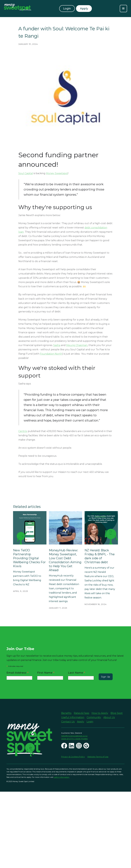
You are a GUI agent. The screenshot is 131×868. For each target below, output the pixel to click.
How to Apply (100, 713)
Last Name (77, 673)
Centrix (23, 431)
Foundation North (51, 354)
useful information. (62, 777)
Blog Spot (117, 713)
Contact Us (68, 722)
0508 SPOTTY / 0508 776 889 (74, 739)
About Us (109, 717)
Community (94, 717)
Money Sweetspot (57, 173)
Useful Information (73, 717)
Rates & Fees (81, 713)
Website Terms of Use (98, 757)
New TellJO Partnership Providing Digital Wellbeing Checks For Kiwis (29, 558)
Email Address (18, 673)
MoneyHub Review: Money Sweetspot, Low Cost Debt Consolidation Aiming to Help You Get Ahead (65, 560)
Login (67, 9)
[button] (123, 9)
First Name (46, 673)
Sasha (57, 345)
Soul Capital (26, 173)
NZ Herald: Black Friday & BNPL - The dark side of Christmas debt (100, 556)
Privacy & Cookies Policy (73, 757)
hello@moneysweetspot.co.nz (74, 736)
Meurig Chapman (77, 345)
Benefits (66, 713)
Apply (81, 722)
